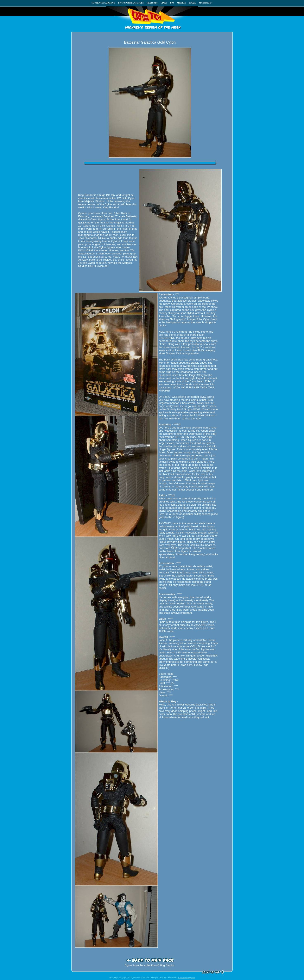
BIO (172, 3)
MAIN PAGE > (206, 3)
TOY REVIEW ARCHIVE (103, 3)
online (203, 708)
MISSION (181, 3)
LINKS (164, 3)
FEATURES (152, 3)
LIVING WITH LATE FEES (131, 3)
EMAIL (192, 3)
